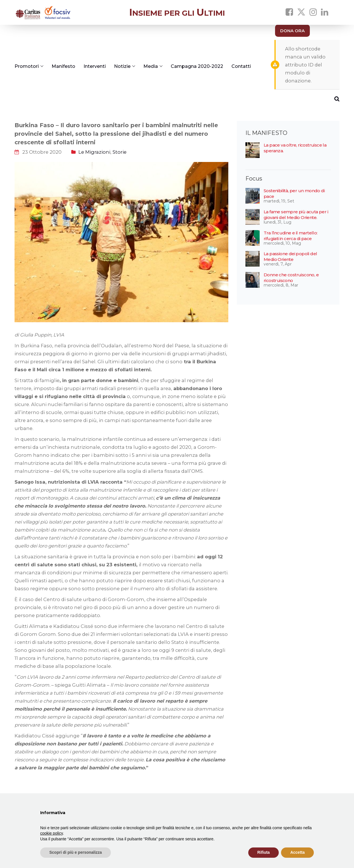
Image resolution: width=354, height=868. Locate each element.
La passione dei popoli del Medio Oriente (290, 256)
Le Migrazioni (94, 152)
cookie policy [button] (51, 833)
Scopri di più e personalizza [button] (76, 852)
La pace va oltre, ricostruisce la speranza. (295, 148)
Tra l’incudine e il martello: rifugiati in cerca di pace (291, 236)
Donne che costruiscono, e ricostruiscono (291, 278)
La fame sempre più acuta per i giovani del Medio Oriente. (296, 215)
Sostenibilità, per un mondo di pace (294, 193)
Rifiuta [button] (264, 852)
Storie (120, 152)
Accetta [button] (297, 852)
